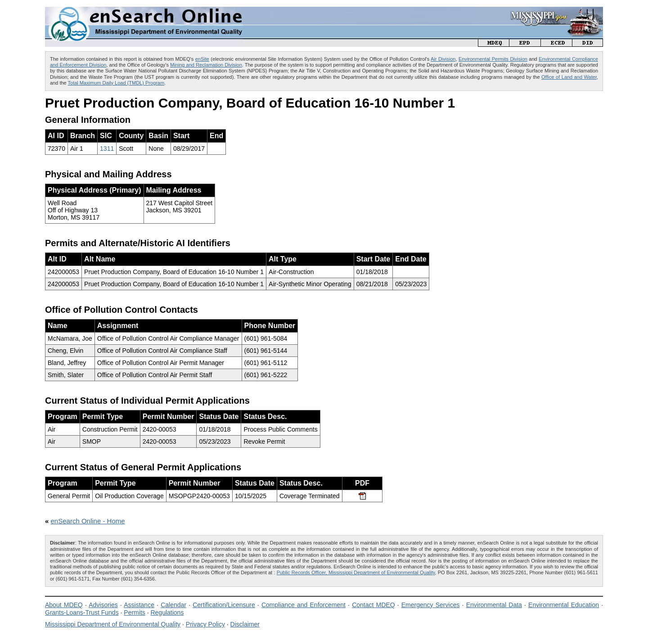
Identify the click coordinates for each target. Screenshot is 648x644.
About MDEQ (64, 605)
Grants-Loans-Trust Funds (82, 612)
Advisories (103, 605)
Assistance (139, 605)
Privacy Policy (205, 624)
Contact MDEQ (373, 605)
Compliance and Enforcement (304, 605)
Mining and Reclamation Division (206, 65)
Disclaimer (245, 624)
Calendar (173, 605)
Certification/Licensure (224, 605)
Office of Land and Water (569, 77)
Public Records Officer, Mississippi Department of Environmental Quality (356, 572)
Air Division (443, 59)
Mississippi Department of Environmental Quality (113, 624)
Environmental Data (494, 605)
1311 (107, 149)
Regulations (167, 612)
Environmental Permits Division (493, 59)
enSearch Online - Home (88, 521)
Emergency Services (431, 605)
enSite (202, 59)
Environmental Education (564, 605)
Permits (134, 612)
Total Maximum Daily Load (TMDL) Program (116, 83)
